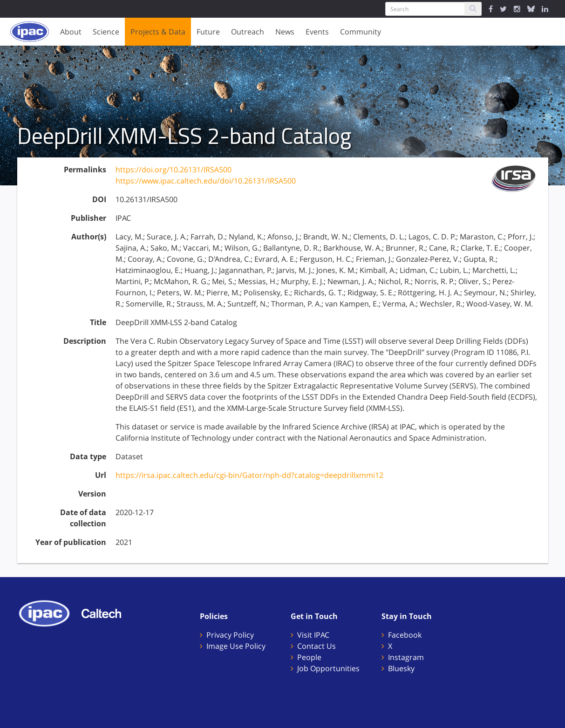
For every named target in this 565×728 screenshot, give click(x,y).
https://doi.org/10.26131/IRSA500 (174, 170)
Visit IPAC (313, 635)
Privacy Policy (230, 635)
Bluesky (401, 668)
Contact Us (317, 646)
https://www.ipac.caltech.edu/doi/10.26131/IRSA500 (206, 181)
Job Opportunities (328, 668)
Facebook (405, 635)
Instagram (406, 657)
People (309, 657)
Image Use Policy (236, 646)
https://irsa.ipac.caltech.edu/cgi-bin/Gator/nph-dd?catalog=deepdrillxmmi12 (249, 475)
